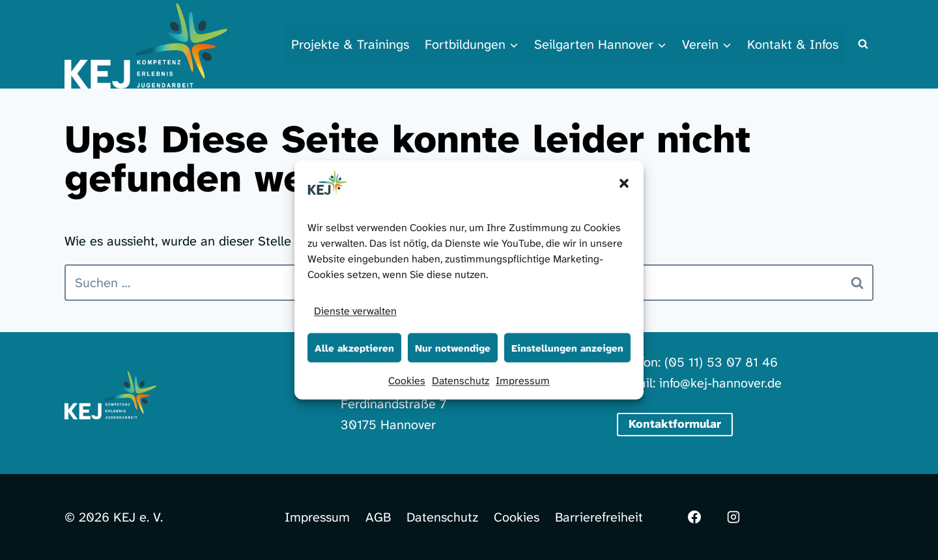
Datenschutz (461, 381)
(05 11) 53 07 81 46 (721, 362)
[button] (624, 184)
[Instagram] (733, 517)
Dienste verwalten (355, 311)
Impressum (523, 381)
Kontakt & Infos (793, 44)
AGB (378, 517)
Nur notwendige (453, 348)
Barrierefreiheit (599, 517)
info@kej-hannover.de (720, 383)
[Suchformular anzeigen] (863, 44)
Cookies (407, 381)
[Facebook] (694, 517)
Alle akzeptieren (354, 348)
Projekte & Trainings (350, 44)
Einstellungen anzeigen (567, 348)
